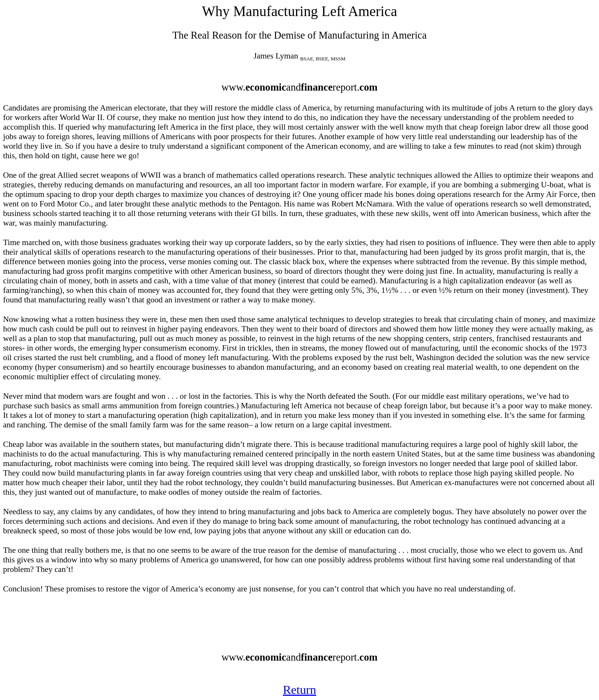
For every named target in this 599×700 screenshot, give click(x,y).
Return (299, 690)
